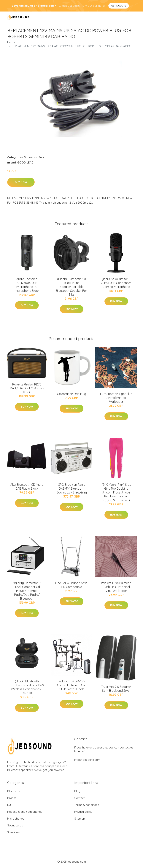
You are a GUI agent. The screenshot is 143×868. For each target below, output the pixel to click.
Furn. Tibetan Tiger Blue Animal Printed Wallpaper (116, 398)
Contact (79, 798)
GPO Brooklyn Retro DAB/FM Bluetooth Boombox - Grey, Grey (72, 488)
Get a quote (119, 6)
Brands (12, 798)
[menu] (131, 17)
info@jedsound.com (87, 760)
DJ (9, 805)
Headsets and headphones (25, 812)
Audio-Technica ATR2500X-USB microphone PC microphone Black (27, 285)
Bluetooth (14, 791)
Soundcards (15, 825)
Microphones (16, 819)
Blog (77, 791)
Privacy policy (83, 812)
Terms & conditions (87, 805)
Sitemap (80, 819)
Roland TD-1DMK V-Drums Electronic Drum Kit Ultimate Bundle (72, 685)
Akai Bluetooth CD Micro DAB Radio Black (27, 487)
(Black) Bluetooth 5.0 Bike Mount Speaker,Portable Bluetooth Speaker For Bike (71, 287)
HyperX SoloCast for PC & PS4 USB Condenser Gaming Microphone (116, 283)
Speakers (30, 157)
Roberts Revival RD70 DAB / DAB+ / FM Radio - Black (27, 388)
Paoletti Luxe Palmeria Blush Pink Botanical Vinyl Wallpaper (116, 587)
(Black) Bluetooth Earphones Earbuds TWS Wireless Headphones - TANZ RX (27, 687)
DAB (41, 157)
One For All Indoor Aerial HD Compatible (72, 585)
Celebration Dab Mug (71, 394)
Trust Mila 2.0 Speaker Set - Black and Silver (116, 689)
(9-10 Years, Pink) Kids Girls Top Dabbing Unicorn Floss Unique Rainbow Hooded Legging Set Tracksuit (116, 492)
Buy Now (21, 182)
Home (11, 42)
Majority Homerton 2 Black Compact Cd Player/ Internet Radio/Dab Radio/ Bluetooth (27, 591)
